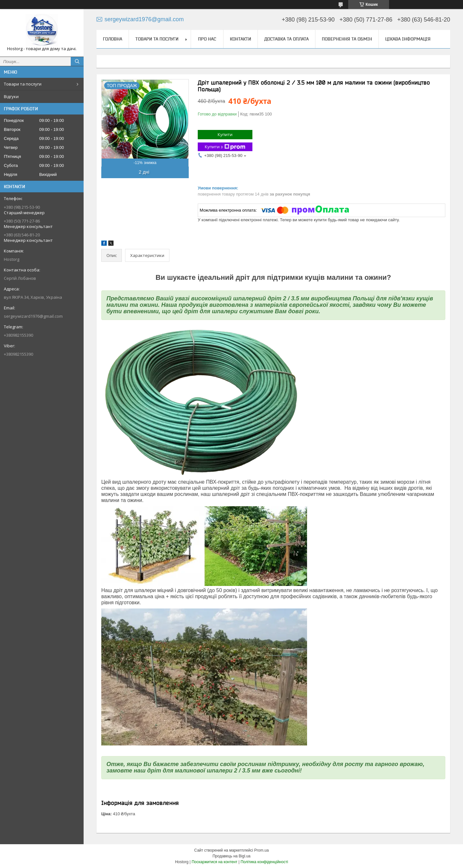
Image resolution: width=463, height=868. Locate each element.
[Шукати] (77, 61)
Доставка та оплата (286, 39)
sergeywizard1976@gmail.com (33, 316)
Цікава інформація (408, 39)
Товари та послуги (23, 84)
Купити (225, 134)
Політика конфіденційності (264, 862)
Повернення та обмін (347, 39)
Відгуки (11, 96)
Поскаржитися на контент (214, 862)
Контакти (241, 39)
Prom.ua (262, 850)
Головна (113, 39)
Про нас (207, 39)
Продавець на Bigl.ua (232, 856)
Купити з (225, 147)
